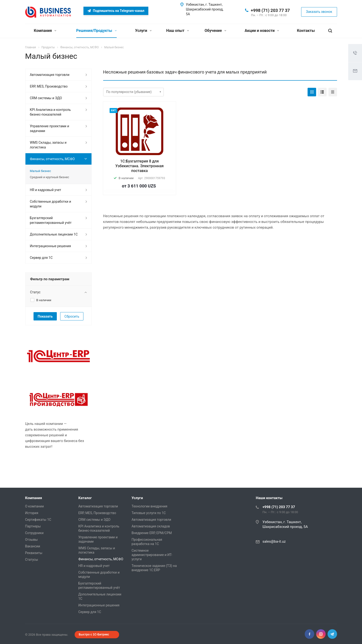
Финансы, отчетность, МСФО (52, 159)
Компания (45, 31)
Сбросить (72, 316)
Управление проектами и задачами (50, 128)
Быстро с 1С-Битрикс (94, 634)
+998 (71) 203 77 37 (270, 10)
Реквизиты (34, 553)
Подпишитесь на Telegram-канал (116, 11)
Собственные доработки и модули (51, 204)
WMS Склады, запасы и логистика (48, 145)
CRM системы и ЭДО (46, 98)
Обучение (215, 31)
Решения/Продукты (97, 31)
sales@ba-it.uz (274, 541)
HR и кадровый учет (46, 190)
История (32, 513)
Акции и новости (262, 31)
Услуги (143, 31)
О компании (35, 506)
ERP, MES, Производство (49, 86)
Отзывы (31, 540)
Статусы (32, 560)
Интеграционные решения (51, 246)
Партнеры (33, 526)
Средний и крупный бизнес (50, 177)
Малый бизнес (41, 171)
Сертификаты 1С (38, 520)
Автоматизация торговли (50, 75)
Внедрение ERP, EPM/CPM (152, 533)
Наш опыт (178, 31)
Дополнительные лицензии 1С (54, 234)
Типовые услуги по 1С (149, 513)
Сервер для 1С (41, 258)
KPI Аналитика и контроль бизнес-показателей (50, 112)
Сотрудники (34, 533)
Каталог (85, 498)
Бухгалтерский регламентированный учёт (51, 220)
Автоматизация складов (151, 526)
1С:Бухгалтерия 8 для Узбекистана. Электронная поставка (139, 166)
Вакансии (33, 546)
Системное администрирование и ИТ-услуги (152, 555)
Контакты (306, 31)
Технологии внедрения (150, 506)
